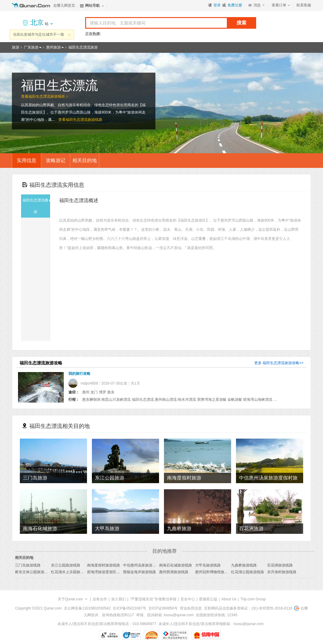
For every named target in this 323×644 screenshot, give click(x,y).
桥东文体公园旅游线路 (33, 572)
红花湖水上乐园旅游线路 (71, 572)
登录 (217, 5)
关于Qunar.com (70, 599)
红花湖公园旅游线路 (248, 572)
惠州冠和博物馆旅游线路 (215, 572)
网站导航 (93, 5)
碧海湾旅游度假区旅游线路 (109, 572)
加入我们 (118, 599)
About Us (229, 599)
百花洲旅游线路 (280, 565)
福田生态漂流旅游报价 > (48, 96)
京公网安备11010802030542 (87, 608)
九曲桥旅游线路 (244, 565)
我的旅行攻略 (79, 374)
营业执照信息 (191, 608)
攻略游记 (56, 160)
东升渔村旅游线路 (282, 572)
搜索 (241, 23)
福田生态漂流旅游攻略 (281, 363)
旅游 (16, 47)
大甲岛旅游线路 (208, 565)
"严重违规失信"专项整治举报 (153, 599)
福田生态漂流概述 (36, 206)
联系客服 (304, 5)
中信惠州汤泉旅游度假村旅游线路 (151, 565)
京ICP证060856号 (163, 608)
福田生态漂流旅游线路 (84, 120)
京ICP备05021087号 (129, 608)
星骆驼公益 (208, 599)
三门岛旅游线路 (28, 565)
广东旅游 (31, 47)
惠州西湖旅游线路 (174, 572)
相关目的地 (85, 160)
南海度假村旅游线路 (103, 565)
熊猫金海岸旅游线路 (140, 572)
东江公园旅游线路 (66, 565)
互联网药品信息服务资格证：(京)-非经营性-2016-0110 (248, 608)
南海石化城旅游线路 (176, 565)
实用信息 (27, 160)
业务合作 (100, 599)
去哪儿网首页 (64, 5)
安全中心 (188, 599)
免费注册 (235, 5)
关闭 (69, 35)
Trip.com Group (253, 599)
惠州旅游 (53, 47)
